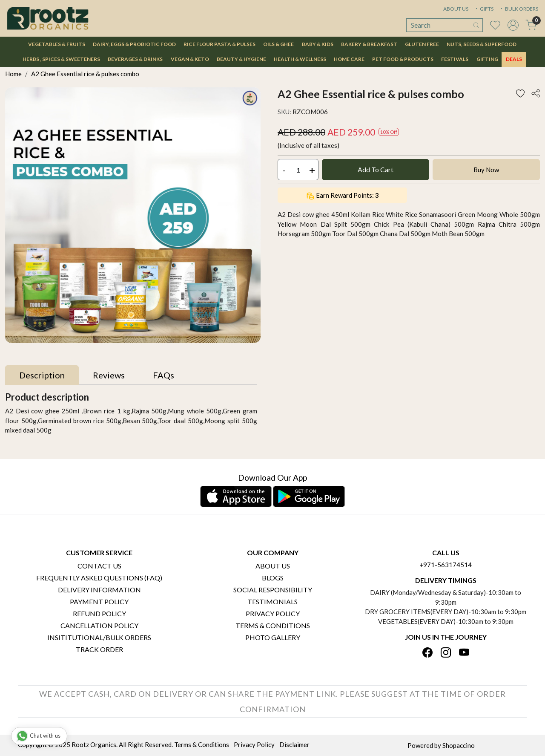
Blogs (273, 578)
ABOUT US (456, 9)
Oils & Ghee (278, 44)
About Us (273, 566)
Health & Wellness (300, 59)
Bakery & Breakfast (369, 44)
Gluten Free (422, 44)
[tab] (42, 375)
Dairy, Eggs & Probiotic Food (134, 44)
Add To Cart (376, 169)
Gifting (487, 59)
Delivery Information (99, 590)
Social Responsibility (273, 590)
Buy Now (486, 170)
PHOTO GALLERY (273, 637)
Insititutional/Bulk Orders (99, 637)
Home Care (349, 59)
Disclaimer (294, 744)
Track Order (99, 649)
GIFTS (484, 9)
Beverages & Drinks (135, 59)
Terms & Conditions (273, 625)
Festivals (455, 59)
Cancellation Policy (99, 625)
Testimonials (272, 602)
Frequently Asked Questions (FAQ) (99, 578)
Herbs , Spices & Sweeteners (61, 59)
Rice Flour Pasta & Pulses (219, 44)
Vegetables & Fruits (57, 44)
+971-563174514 (446, 565)
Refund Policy (99, 613)
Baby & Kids (318, 44)
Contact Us (99, 566)
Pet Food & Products (403, 59)
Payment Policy (99, 602)
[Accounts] (513, 25)
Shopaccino (459, 745)
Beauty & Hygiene (241, 59)
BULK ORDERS (519, 9)
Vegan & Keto (190, 59)
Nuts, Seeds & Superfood (482, 44)
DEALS (514, 59)
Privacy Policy (273, 613)
